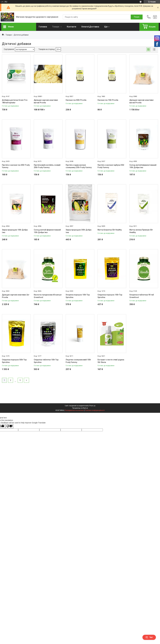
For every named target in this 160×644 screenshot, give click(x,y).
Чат (149, 637)
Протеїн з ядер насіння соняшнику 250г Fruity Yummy (79, 166)
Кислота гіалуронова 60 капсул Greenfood (48, 296)
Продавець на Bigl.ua (80, 408)
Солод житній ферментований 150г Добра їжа (47, 231)
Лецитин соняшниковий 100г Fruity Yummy (78, 361)
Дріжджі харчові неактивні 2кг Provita (16, 296)
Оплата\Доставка (90, 27)
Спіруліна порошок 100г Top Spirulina (110, 296)
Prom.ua (92, 406)
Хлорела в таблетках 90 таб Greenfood (142, 296)
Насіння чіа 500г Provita (76, 100)
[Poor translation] (9, 426)
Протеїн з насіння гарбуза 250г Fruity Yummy (111, 166)
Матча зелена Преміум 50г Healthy (141, 231)
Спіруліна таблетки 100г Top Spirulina (46, 361)
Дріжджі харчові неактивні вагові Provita (46, 101)
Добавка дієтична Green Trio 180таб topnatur (15, 101)
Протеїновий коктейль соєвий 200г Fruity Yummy (47, 166)
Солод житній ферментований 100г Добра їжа (143, 166)
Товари (56, 27)
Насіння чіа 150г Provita (108, 100)
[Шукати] (137, 17)
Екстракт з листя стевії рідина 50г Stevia (111, 361)
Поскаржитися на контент (74, 410)
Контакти (71, 27)
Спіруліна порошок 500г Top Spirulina (14, 361)
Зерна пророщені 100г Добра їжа (15, 231)
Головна (43, 27)
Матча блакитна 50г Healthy (110, 230)
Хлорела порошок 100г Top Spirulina (78, 296)
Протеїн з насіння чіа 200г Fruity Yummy (16, 166)
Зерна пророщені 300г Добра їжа (79, 231)
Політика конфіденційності (95, 410)
